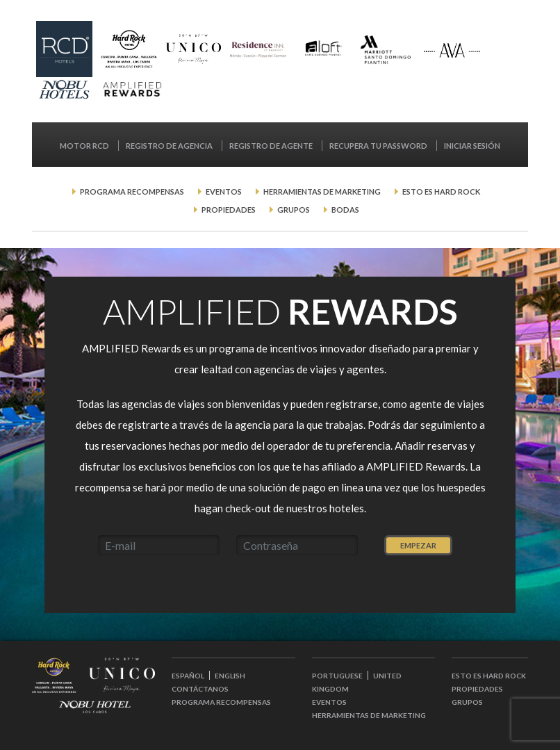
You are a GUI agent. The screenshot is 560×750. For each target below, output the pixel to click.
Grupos (290, 210)
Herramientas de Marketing (318, 191)
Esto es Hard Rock (437, 191)
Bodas (341, 210)
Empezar (418, 545)
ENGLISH (230, 676)
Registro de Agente (272, 146)
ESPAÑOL (188, 676)
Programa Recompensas (128, 191)
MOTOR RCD (85, 146)
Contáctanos (200, 689)
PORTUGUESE (337, 676)
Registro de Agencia (170, 146)
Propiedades (225, 210)
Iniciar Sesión (472, 146)
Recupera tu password (379, 146)
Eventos (220, 191)
